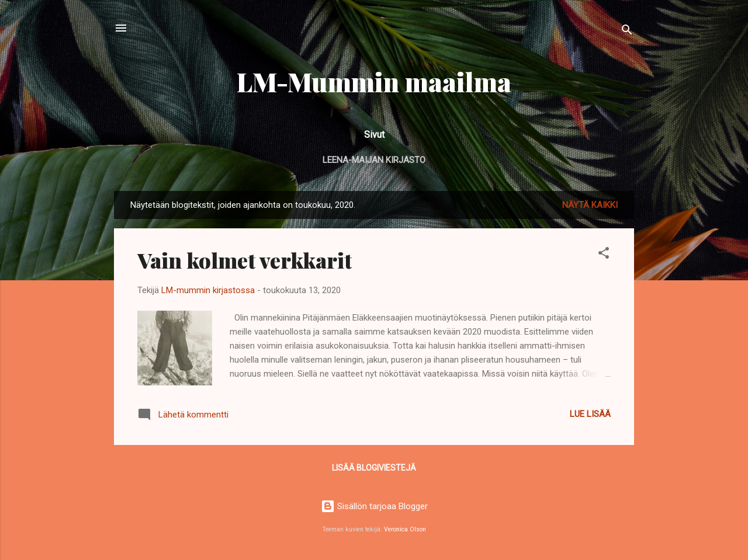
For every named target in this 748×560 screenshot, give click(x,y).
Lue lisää (590, 414)
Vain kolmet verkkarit (245, 260)
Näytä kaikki (590, 205)
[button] (604, 255)
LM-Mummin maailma (374, 81)
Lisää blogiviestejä (374, 468)
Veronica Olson (405, 529)
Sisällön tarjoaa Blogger (374, 506)
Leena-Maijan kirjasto (374, 160)
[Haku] (627, 32)
